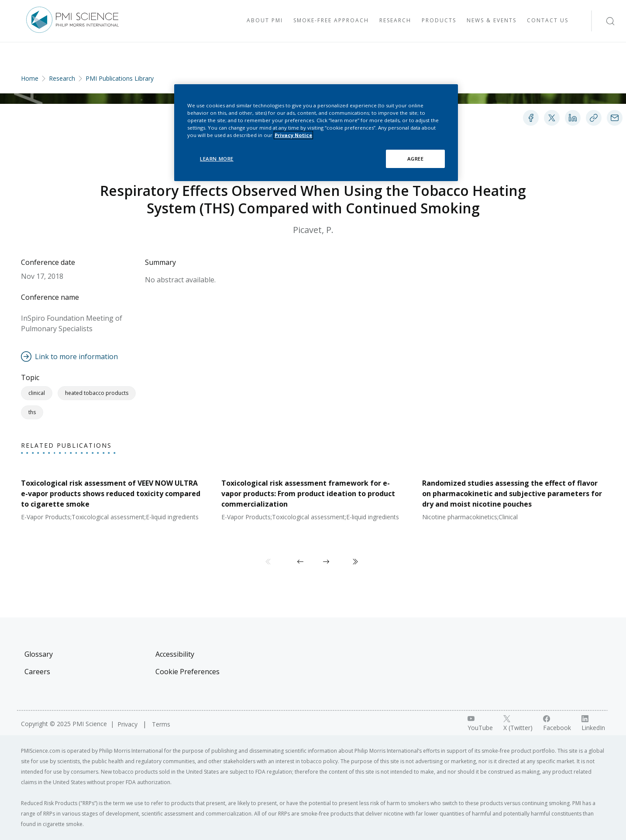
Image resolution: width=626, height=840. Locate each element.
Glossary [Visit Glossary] (39, 654)
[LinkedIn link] (593, 723)
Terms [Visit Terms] (161, 724)
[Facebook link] (557, 723)
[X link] (518, 723)
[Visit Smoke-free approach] (331, 21)
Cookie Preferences (187, 672)
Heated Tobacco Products (97, 393)
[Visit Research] (395, 21)
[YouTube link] (480, 723)
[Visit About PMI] (265, 21)
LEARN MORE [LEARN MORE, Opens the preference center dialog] (217, 159)
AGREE (416, 159)
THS (32, 412)
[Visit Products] (439, 21)
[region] (316, 133)
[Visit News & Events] (492, 21)
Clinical (37, 393)
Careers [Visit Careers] (37, 672)
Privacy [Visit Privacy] (128, 724)
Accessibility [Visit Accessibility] (175, 654)
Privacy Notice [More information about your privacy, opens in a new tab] (293, 135)
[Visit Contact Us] (548, 21)
